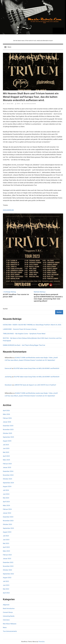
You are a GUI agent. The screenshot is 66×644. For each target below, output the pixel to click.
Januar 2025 (7, 467)
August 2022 (7, 578)
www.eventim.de (8, 210)
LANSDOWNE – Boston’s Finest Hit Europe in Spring (20, 329)
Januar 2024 (7, 513)
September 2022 (8, 574)
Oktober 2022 (7, 570)
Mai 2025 (6, 452)
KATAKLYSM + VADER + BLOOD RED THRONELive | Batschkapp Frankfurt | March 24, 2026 (32, 325)
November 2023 (8, 521)
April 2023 (6, 547)
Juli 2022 (6, 581)
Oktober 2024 (7, 479)
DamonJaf (8, 368)
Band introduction (9, 608)
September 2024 (8, 483)
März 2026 (6, 414)
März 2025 (6, 460)
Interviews (6, 620)
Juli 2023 (6, 536)
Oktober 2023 (7, 524)
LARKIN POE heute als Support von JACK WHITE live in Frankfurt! (35, 385)
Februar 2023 (7, 555)
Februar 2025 (7, 464)
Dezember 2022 (8, 562)
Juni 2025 (6, 448)
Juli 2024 (6, 490)
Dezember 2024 (8, 471)
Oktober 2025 (7, 433)
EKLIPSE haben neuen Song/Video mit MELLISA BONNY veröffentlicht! (36, 368)
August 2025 (7, 441)
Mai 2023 (6, 543)
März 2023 (6, 551)
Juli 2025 (6, 445)
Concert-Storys (8, 612)
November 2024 (8, 475)
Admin (18, 104)
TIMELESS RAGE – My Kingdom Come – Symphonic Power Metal (24, 334)
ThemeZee (41, 642)
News (5, 627)
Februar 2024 (7, 509)
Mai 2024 (6, 498)
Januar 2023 (7, 559)
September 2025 (8, 437)
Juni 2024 (6, 494)
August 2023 (7, 532)
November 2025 (8, 430)
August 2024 (7, 486)
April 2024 (6, 502)
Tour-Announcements (30, 104)
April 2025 (6, 456)
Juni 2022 (6, 585)
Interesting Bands (9, 616)
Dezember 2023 (8, 517)
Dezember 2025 (8, 426)
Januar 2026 (7, 422)
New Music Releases (10, 624)
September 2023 (8, 528)
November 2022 (8, 566)
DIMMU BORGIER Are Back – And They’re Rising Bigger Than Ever (24, 345)
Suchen (5, 309)
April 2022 (6, 593)
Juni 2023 (6, 540)
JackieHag (8, 377)
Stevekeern (8, 385)
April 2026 (6, 410)
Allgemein (6, 605)
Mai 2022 (6, 589)
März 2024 (6, 505)
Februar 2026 (7, 418)
